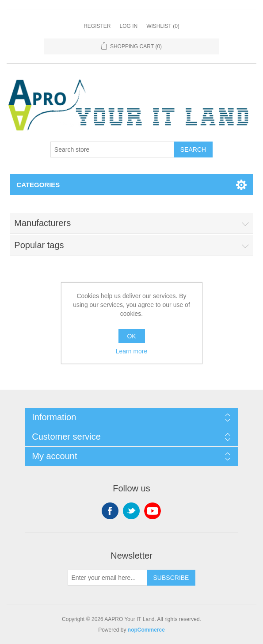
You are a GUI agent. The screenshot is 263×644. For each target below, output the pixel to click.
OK (131, 336)
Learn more (132, 351)
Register (97, 26)
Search (193, 149)
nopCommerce (146, 630)
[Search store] (112, 149)
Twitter (131, 511)
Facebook (110, 511)
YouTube (152, 511)
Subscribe (171, 578)
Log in (128, 26)
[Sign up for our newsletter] (107, 578)
